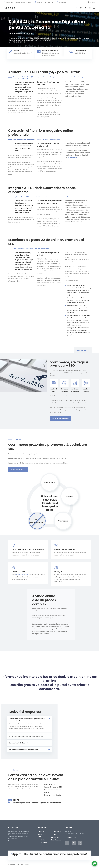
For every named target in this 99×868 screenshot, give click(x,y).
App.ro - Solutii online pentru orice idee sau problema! (49, 854)
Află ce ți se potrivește (18, 469)
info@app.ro (61, 2)
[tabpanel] (49, 29)
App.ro (10, 8)
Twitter (74, 844)
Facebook (92, 2)
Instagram (80, 844)
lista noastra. (73, 157)
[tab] (81, 350)
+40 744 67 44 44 (83, 8)
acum (15, 841)
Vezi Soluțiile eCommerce (60, 419)
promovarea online (22, 575)
